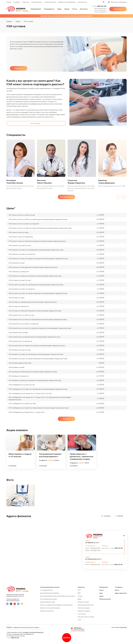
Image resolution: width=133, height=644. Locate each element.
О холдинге (17, 2)
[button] (124, 536)
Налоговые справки (84, 608)
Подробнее (12, 466)
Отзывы (80, 596)
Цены (59, 9)
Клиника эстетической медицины (50, 608)
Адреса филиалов (121, 593)
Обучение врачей (36, 2)
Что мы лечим (82, 614)
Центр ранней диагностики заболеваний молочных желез (57, 596)
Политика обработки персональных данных (13, 600)
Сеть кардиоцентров (46, 590)
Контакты (84, 9)
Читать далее (35, 123)
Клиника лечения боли (47, 611)
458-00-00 (99, 6)
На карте (106, 516)
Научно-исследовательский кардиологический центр (56, 605)
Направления (36, 9)
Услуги (18, 21)
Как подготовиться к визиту (86, 617)
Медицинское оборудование (67, 2)
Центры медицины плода (47, 602)
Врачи (117, 590)
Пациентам (26, 2)
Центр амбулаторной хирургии (50, 593)
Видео (80, 599)
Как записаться (82, 2)
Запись (67, 638)
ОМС (79, 590)
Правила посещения (84, 611)
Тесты (75, 9)
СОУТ (80, 620)
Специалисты (49, 9)
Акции (67, 9)
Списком (119, 516)
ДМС (79, 593)
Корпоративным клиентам (86, 605)
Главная (9, 2)
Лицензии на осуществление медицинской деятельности (15, 595)
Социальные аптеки (50, 2)
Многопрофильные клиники (48, 599)
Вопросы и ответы (83, 602)
